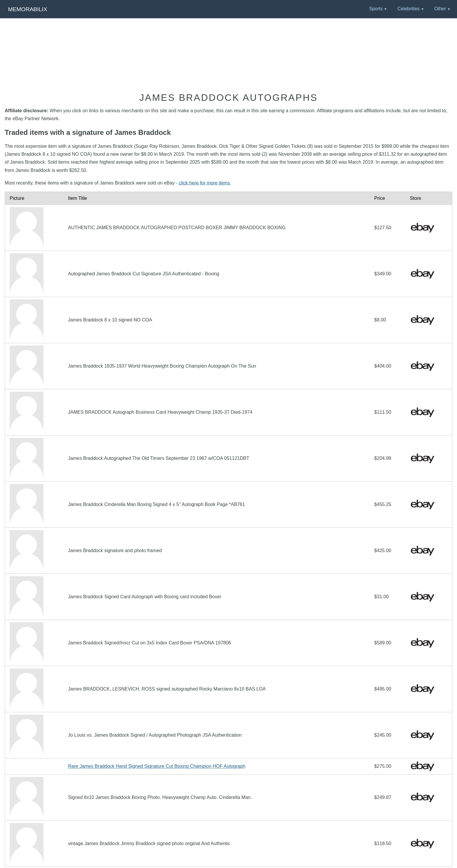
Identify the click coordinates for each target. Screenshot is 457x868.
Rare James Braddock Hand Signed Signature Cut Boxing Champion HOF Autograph (157, 766)
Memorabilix (27, 9)
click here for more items (204, 183)
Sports (376, 9)
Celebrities (409, 9)
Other (440, 9)
